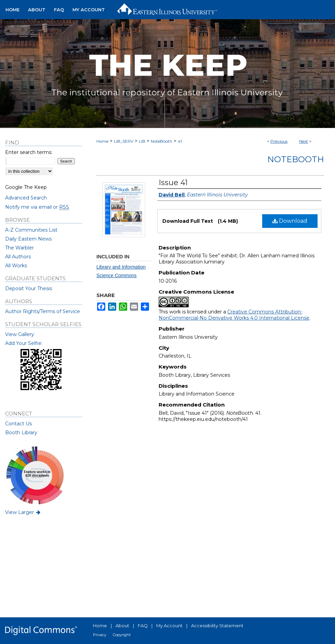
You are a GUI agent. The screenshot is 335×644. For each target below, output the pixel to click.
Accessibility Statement (217, 626)
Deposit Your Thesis (29, 288)
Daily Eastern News (28, 239)
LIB (142, 141)
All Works (16, 266)
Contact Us (18, 424)
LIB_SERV (124, 141)
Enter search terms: (29, 152)
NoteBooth (162, 141)
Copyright (122, 635)
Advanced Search (26, 198)
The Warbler (19, 248)
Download (290, 221)
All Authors (18, 257)
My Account (169, 626)
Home (102, 141)
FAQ (143, 626)
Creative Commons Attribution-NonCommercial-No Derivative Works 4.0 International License (234, 315)
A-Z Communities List (31, 230)
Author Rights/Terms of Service (43, 311)
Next (304, 141)
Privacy (100, 635)
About (122, 626)
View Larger (23, 512)
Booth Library (21, 433)
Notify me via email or (37, 207)
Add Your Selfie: (24, 343)
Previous (279, 141)
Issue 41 (173, 183)
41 (180, 141)
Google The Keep (26, 187)
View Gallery (20, 334)
